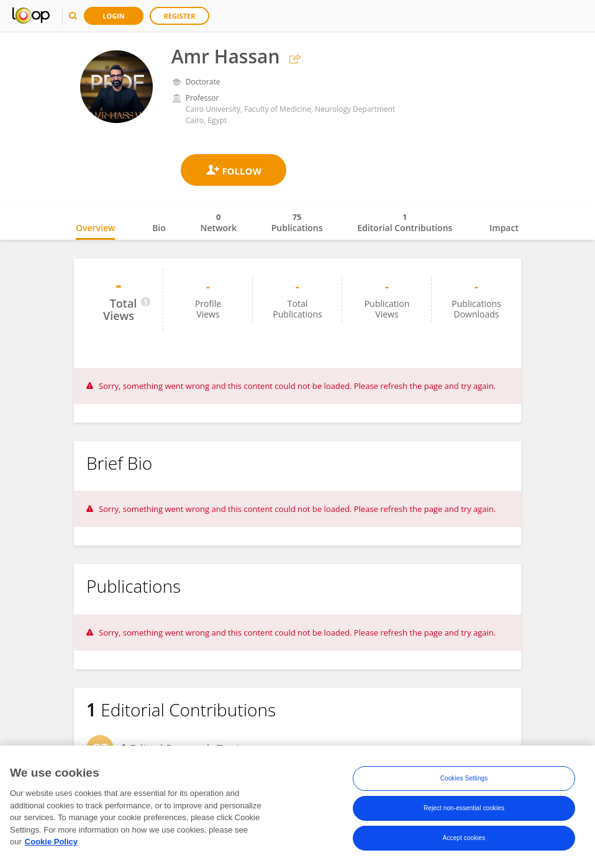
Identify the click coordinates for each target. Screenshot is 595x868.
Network (218, 222)
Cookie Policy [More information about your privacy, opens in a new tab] (51, 842)
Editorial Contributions (405, 222)
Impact (504, 228)
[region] (297, 807)
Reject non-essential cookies (464, 808)
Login (114, 16)
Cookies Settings (464, 778)
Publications (297, 222)
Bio (159, 228)
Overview (95, 228)
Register (180, 16)
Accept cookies (464, 838)
